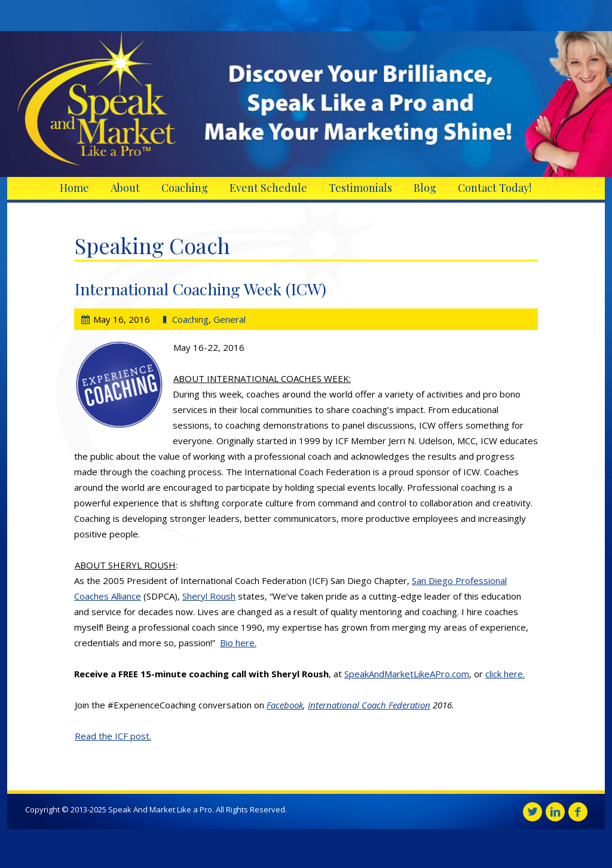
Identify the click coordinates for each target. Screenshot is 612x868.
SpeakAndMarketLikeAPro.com (407, 674)
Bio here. (238, 643)
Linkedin (555, 812)
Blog (425, 188)
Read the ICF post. (113, 736)
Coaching (185, 188)
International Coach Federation (369, 705)
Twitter (533, 812)
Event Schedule (268, 188)
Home (74, 188)
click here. (505, 674)
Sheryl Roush (209, 596)
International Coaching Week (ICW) (201, 289)
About (125, 188)
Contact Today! (495, 188)
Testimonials (360, 188)
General (229, 319)
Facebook (285, 705)
